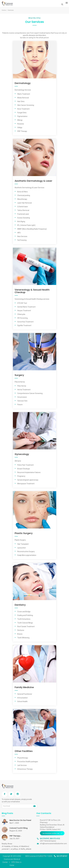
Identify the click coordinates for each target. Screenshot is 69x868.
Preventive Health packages (28, 762)
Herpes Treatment (24, 311)
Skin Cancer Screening (26, 105)
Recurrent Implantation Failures (29, 472)
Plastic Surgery (24, 533)
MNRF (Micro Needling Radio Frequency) (32, 229)
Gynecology (22, 454)
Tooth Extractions (24, 619)
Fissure (20, 405)
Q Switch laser (23, 207)
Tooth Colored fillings (25, 623)
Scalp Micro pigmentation (27, 555)
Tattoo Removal (23, 210)
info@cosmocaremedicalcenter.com (53, 844)
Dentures (21, 630)
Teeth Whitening (23, 638)
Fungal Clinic (22, 113)
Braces (20, 634)
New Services (22, 236)
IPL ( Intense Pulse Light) (26, 225)
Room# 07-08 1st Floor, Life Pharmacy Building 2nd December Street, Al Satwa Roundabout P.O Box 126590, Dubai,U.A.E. (52, 825)
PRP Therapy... (16, 836)
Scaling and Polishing (25, 615)
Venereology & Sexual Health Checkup (32, 291)
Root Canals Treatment (26, 626)
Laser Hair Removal (24, 203)
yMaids (28, 849)
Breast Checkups (24, 469)
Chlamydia (21, 314)
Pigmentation (22, 116)
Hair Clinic (21, 101)
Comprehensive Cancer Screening (30, 393)
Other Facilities (24, 751)
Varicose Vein (22, 401)
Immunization (22, 698)
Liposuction (22, 548)
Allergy (20, 120)
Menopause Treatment (26, 484)
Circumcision (22, 397)
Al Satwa (15, 846)
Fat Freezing (22, 240)
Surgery (19, 375)
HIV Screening (22, 318)
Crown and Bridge (24, 612)
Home (4, 10)
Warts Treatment (24, 94)
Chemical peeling (24, 195)
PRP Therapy (22, 131)
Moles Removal (23, 98)
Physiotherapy (23, 758)
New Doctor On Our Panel (20, 820)
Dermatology (23, 83)
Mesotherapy (22, 199)
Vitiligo (20, 128)
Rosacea (21, 124)
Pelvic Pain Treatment (25, 465)
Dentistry (20, 605)
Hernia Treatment (24, 390)
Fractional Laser (23, 214)
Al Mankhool (24, 846)
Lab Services (22, 765)
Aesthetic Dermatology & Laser (33, 181)
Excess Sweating (24, 218)
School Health (22, 701)
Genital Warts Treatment (26, 307)
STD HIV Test (22, 303)
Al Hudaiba (6, 846)
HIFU (19, 233)
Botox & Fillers (22, 192)
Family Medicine (24, 687)
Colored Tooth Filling (19, 828)
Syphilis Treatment (24, 325)
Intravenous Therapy (25, 769)
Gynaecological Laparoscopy (28, 480)
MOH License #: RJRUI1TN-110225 (39, 856)
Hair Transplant (23, 544)
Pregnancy (21, 476)
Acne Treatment (23, 109)
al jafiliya (14, 849)
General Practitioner (25, 694)
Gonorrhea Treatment (25, 322)
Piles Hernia (22, 386)
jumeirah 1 (6, 849)
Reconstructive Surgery (26, 551)
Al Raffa (22, 849)
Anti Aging (21, 221)
